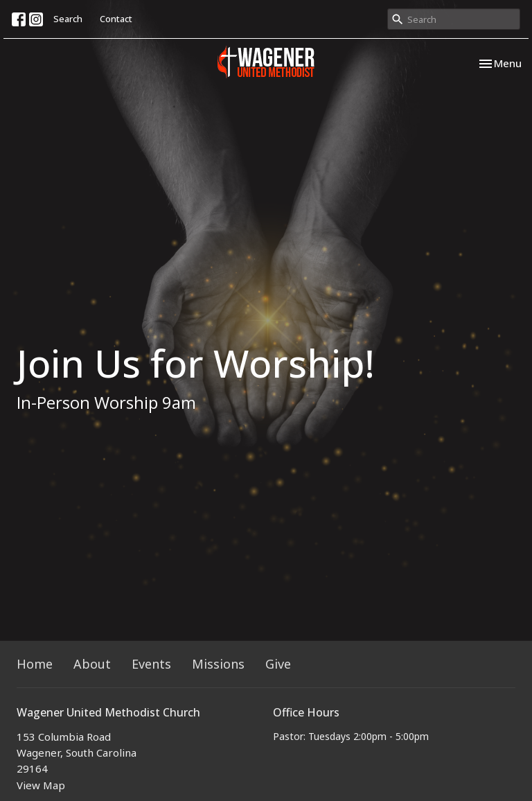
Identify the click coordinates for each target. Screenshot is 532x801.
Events (151, 664)
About (92, 664)
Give (278, 664)
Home (35, 664)
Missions (218, 664)
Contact (116, 19)
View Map (41, 785)
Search (68, 19)
